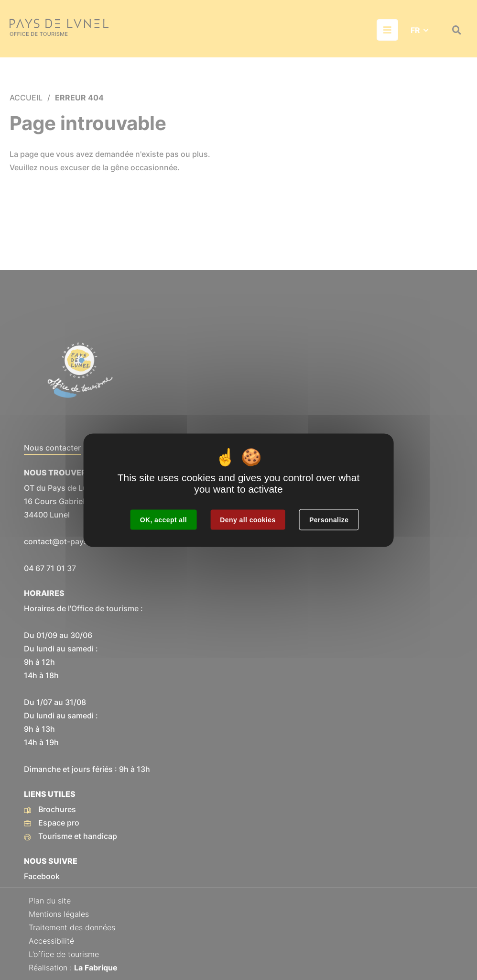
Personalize (329, 519)
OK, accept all (163, 519)
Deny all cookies (248, 519)
